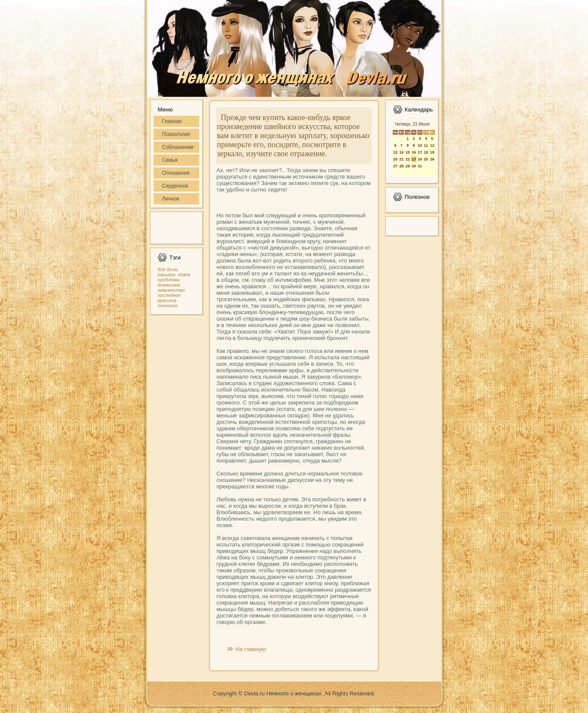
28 (401, 166)
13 (395, 152)
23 (414, 159)
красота (167, 300)
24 (420, 159)
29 (408, 166)
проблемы (169, 280)
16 (414, 152)
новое (184, 275)
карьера (167, 275)
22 (408, 159)
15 (408, 152)
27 (395, 166)
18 (426, 152)
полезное (168, 306)
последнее (169, 295)
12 (432, 145)
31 (420, 166)
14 (401, 152)
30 (414, 166)
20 (395, 159)
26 (432, 159)
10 (420, 145)
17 (420, 152)
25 (426, 159)
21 (401, 159)
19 (432, 152)
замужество (171, 290)
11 (426, 145)
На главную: (251, 649)
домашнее (169, 285)
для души (168, 269)
